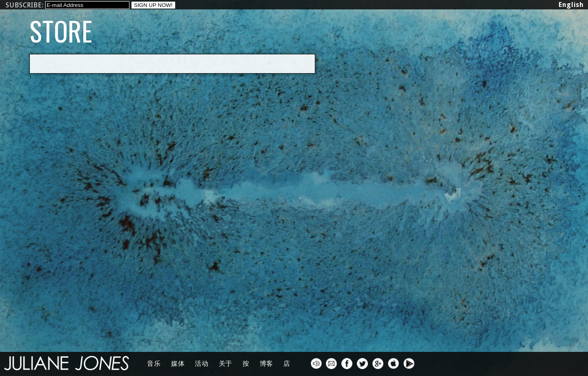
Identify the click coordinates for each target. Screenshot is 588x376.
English (571, 5)
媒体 (178, 364)
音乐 (154, 364)
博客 (267, 364)
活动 (202, 364)
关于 (226, 364)
